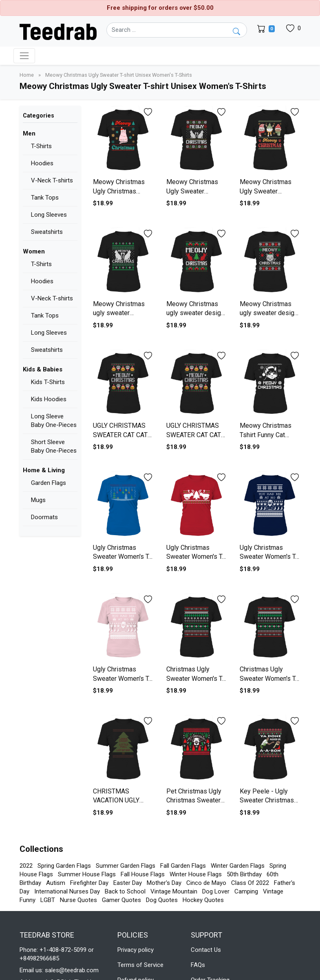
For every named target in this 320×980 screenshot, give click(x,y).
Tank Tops (45, 198)
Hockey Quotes (203, 900)
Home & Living (44, 470)
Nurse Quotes (78, 900)
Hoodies (42, 163)
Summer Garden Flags (126, 866)
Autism (56, 883)
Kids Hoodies (49, 399)
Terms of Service (140, 965)
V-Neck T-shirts (52, 180)
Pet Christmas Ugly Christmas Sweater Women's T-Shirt (194, 800)
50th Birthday (244, 874)
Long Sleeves (49, 215)
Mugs (38, 500)
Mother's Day (164, 883)
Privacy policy (136, 950)
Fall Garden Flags (183, 866)
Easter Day (128, 883)
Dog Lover (216, 891)
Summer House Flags (87, 874)
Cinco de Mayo (206, 883)
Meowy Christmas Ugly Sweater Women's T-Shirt (192, 191)
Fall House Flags (143, 874)
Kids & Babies (43, 369)
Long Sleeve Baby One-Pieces (54, 421)
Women (34, 251)
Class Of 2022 (250, 883)
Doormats (44, 517)
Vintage (273, 891)
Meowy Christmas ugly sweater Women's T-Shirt (119, 313)
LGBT (48, 900)
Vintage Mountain (174, 891)
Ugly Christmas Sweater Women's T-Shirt (122, 557)
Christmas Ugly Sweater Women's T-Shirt (195, 678)
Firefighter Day (89, 883)
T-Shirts (41, 146)
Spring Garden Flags (64, 866)
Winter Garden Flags (238, 866)
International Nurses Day (67, 891)
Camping (246, 891)
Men (29, 133)
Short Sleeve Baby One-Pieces (54, 446)
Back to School (125, 891)
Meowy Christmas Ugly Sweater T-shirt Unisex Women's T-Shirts (119, 75)
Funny (28, 900)
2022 (26, 866)
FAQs (198, 965)
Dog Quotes (162, 900)
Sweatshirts (47, 232)
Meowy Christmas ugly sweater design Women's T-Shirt (195, 313)
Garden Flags (49, 483)
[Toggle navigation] (24, 56)
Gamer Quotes (121, 900)
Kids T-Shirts (48, 382)
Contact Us (206, 950)
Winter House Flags (196, 874)
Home (27, 75)
